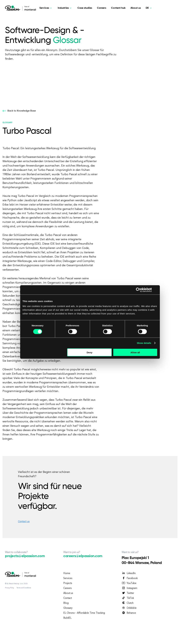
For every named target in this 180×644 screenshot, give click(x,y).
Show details (144, 343)
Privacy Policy (9, 588)
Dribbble (129, 608)
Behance (129, 613)
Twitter (128, 593)
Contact (68, 598)
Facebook (130, 578)
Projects (68, 583)
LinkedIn (129, 573)
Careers (102, 8)
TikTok (128, 598)
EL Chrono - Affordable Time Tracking (84, 613)
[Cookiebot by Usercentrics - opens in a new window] (138, 290)
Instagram (129, 588)
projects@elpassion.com (25, 556)
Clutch (128, 603)
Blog (66, 603)
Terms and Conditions (24, 588)
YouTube (129, 583)
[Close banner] (156, 290)
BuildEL (67, 618)
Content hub (118, 8)
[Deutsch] (149, 8)
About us (136, 8)
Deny (90, 352)
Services (68, 578)
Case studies (85, 8)
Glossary (68, 608)
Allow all (135, 352)
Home (67, 573)
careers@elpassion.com (83, 556)
